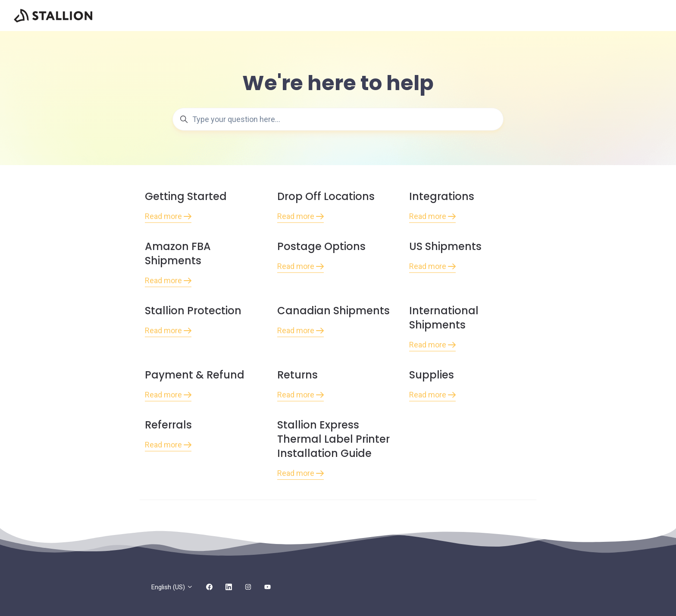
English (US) (172, 587)
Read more (168, 216)
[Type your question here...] (338, 119)
